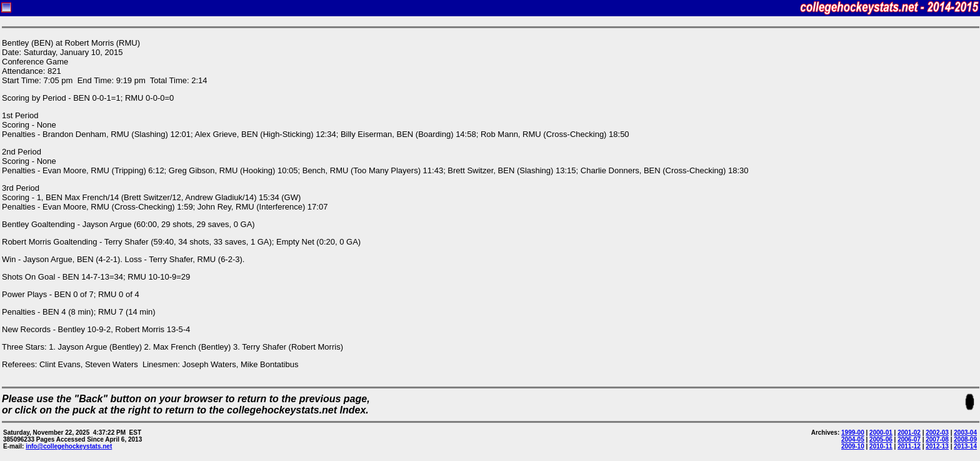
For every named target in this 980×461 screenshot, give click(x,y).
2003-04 (965, 433)
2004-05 (853, 439)
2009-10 (853, 446)
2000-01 (881, 433)
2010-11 (881, 446)
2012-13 (937, 446)
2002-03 (937, 433)
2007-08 (937, 439)
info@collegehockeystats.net (69, 446)
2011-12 (909, 446)
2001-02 (909, 433)
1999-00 (853, 433)
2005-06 (881, 439)
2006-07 (909, 439)
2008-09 (965, 439)
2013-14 (965, 446)
